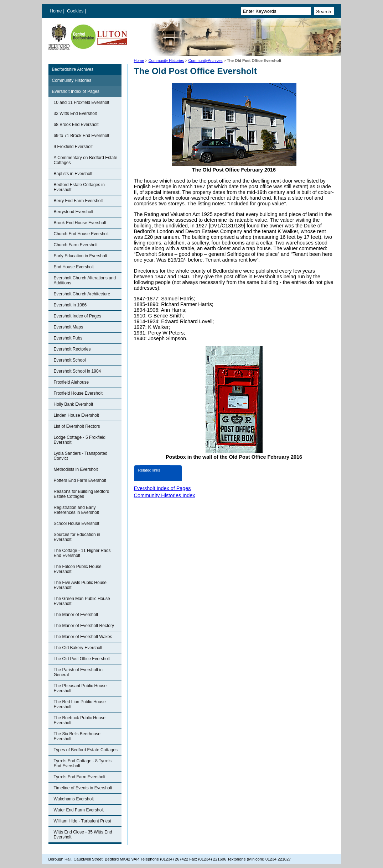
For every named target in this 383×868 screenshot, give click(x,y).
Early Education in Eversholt (81, 256)
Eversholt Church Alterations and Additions (85, 280)
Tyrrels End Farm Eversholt (80, 777)
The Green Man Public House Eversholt (82, 601)
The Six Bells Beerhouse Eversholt (77, 736)
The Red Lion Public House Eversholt (80, 704)
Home (56, 11)
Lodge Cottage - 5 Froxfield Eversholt (80, 440)
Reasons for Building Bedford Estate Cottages (82, 494)
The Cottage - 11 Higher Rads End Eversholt (82, 553)
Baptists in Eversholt (73, 174)
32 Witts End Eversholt (75, 114)
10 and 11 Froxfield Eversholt (82, 102)
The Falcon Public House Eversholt (78, 569)
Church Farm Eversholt (76, 245)
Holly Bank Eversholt (74, 404)
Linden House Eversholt (76, 415)
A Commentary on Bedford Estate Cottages (86, 160)
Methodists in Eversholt (76, 469)
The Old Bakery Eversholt (78, 648)
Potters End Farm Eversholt (80, 480)
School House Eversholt (77, 524)
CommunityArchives (206, 61)
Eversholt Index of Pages (76, 91)
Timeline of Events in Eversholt (83, 788)
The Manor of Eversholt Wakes (83, 637)
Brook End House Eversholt (80, 223)
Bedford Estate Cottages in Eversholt (79, 187)
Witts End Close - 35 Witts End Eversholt (83, 835)
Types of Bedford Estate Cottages (86, 750)
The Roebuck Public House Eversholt (80, 720)
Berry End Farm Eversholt (78, 201)
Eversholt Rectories (72, 349)
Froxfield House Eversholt (78, 393)
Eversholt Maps (69, 327)
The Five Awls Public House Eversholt (80, 585)
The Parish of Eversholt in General (78, 672)
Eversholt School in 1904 (77, 371)
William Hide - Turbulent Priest (82, 821)
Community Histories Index (165, 495)
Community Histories (166, 61)
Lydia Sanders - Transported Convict (81, 456)
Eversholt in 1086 (70, 305)
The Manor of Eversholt (76, 615)
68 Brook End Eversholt (76, 125)
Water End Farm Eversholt (79, 810)
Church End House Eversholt (81, 234)
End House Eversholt (74, 267)
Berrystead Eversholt (74, 212)
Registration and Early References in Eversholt (76, 510)
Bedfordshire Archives (73, 69)
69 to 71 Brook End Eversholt (82, 136)
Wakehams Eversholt (74, 799)
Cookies (76, 11)
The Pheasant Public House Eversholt (80, 688)
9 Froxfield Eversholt (73, 147)
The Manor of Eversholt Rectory (84, 626)
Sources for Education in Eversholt (77, 537)
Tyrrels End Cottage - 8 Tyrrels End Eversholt (83, 763)
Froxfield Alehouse (71, 382)
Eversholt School (70, 360)
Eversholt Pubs (68, 338)
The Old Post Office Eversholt (82, 659)
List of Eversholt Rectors (77, 426)
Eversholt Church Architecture (82, 294)
